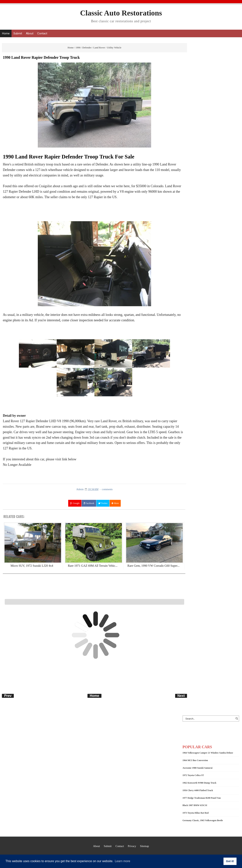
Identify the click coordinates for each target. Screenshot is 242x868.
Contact (42, 33)
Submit (18, 33)
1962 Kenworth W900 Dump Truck (199, 783)
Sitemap (144, 846)
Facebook (89, 503)
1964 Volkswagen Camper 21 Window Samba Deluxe (208, 753)
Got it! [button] (230, 861)
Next (181, 696)
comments (107, 489)
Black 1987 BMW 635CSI (195, 805)
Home (6, 33)
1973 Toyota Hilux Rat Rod (196, 813)
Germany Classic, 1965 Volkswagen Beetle (203, 820)
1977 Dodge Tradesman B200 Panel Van (202, 798)
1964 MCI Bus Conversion (195, 760)
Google (75, 503)
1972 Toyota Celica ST (193, 775)
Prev (8, 696)
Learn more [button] (122, 861)
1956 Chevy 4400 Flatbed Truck (198, 790)
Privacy (132, 846)
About (30, 33)
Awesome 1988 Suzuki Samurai (198, 768)
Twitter (103, 503)
